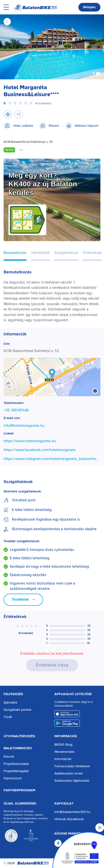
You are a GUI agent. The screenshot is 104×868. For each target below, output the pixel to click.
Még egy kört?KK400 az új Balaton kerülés (43, 184)
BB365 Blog (63, 745)
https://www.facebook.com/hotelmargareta (40, 450)
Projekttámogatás (16, 771)
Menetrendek (64, 752)
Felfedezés (13, 694)
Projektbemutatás (16, 764)
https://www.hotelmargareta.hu (30, 441)
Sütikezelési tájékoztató (72, 781)
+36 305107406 (16, 410)
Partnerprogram (19, 790)
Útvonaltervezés (19, 736)
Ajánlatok (10, 703)
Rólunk (9, 757)
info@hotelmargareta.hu (24, 426)
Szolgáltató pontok (17, 710)
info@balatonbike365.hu (72, 812)
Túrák (8, 717)
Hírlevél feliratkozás (69, 819)
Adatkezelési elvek (69, 774)
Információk (66, 736)
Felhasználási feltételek (72, 766)
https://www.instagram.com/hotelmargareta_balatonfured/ (52, 459)
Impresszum (13, 778)
